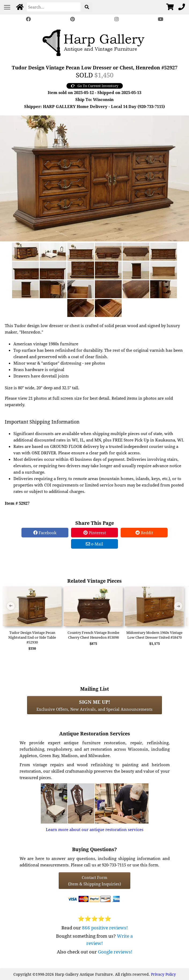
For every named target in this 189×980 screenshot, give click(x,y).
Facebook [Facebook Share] (45, 533)
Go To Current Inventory (95, 86)
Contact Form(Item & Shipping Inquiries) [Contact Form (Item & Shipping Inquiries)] (94, 881)
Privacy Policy (163, 974)
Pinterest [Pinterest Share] (95, 533)
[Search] (54, 7)
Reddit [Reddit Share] (144, 533)
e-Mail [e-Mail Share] (94, 544)
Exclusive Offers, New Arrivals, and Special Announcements (94, 705)
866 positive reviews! (105, 928)
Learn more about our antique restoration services (95, 829)
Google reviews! (115, 952)
